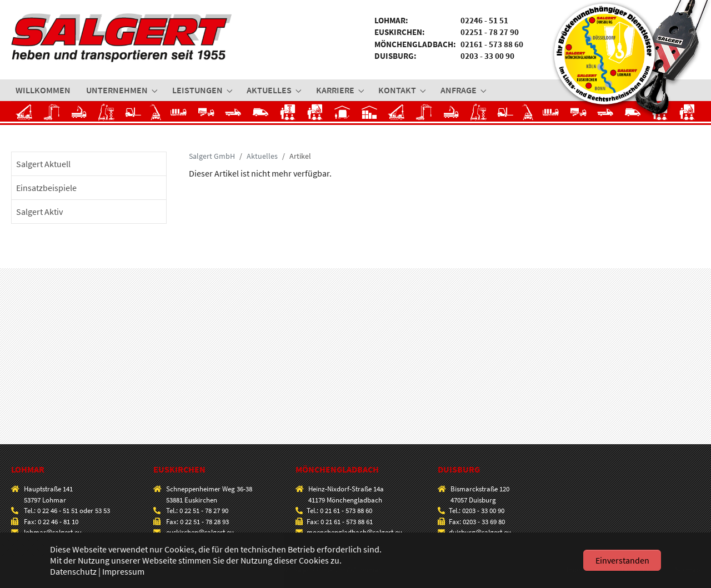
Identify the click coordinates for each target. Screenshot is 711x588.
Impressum (123, 571)
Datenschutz (73, 571)
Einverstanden (622, 560)
